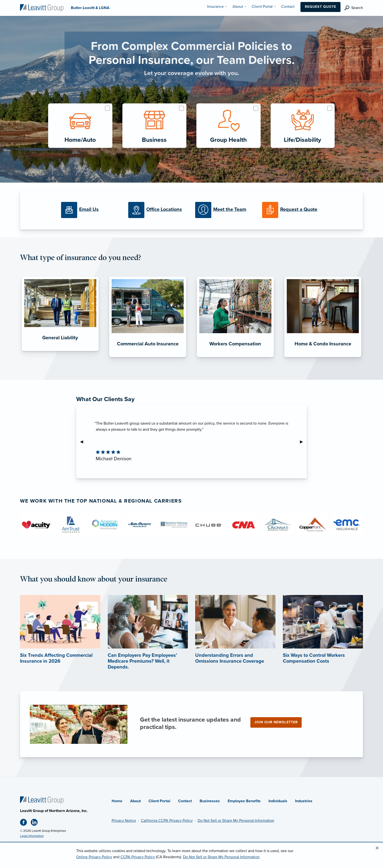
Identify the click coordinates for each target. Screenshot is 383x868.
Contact (185, 801)
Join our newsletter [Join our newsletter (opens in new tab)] (276, 722)
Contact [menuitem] (288, 7)
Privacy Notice (124, 821)
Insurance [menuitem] (215, 7)
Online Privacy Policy (94, 857)
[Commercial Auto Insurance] (148, 357)
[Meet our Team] (225, 210)
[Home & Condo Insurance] (323, 357)
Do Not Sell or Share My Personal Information (236, 821)
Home (117, 801)
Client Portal (159, 801)
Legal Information (32, 836)
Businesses (210, 801)
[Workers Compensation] (235, 357)
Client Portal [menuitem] (262, 7)
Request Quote (320, 7)
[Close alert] (377, 848)
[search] (354, 8)
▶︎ (303, 442)
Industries (304, 801)
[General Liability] (60, 351)
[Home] (42, 800)
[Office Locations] (158, 210)
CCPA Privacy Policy (138, 857)
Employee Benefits (244, 801)
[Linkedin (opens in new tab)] (36, 823)
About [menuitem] (238, 7)
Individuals (278, 801)
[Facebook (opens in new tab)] (25, 823)
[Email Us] (91, 210)
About (135, 801)
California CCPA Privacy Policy (167, 821)
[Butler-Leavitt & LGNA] (42, 8)
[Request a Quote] (292, 210)
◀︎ (84, 442)
